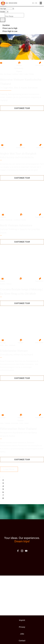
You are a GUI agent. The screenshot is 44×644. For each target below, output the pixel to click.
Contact (22, 641)
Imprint (22, 620)
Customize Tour (22, 108)
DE (33, 3)
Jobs (22, 634)
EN (36, 3)
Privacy (22, 627)
